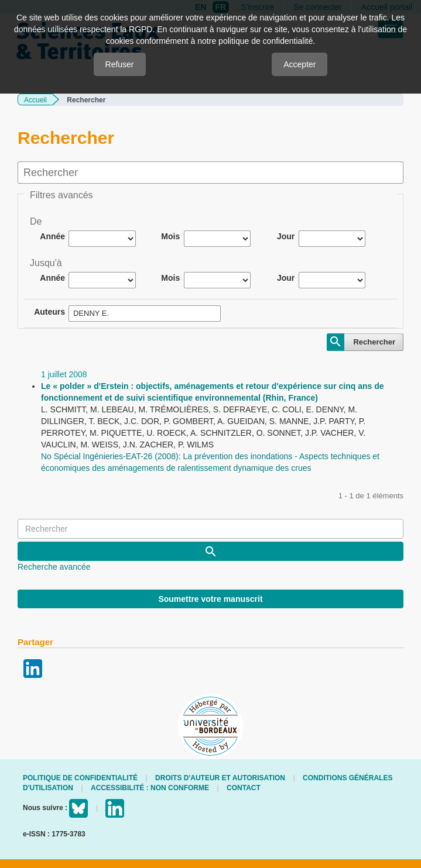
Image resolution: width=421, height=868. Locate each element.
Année (52, 236)
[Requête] (210, 529)
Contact (244, 788)
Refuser (120, 64)
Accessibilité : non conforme (150, 788)
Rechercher (374, 342)
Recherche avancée (54, 567)
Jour (286, 236)
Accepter (300, 64)
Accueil (35, 100)
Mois (170, 236)
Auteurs (49, 312)
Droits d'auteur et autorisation (220, 778)
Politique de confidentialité (80, 778)
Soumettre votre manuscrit (210, 599)
